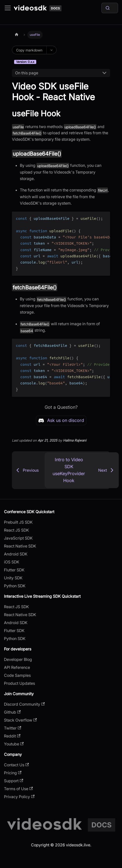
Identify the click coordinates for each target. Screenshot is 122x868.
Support (14, 781)
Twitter (13, 728)
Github (12, 712)
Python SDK (15, 586)
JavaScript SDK (18, 538)
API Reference (17, 667)
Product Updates (19, 683)
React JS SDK (16, 530)
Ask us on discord (61, 420)
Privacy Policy (19, 797)
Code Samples (17, 675)
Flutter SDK (14, 570)
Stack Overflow (20, 720)
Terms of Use (18, 789)
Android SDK (16, 554)
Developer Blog (18, 659)
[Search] (110, 8)
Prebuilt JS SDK (18, 522)
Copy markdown (29, 50)
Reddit (12, 736)
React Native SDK (20, 546)
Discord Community (24, 704)
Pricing (13, 773)
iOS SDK (12, 562)
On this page (27, 73)
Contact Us (16, 765)
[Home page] (17, 35)
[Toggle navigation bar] (8, 8)
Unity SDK (13, 578)
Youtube (14, 744)
